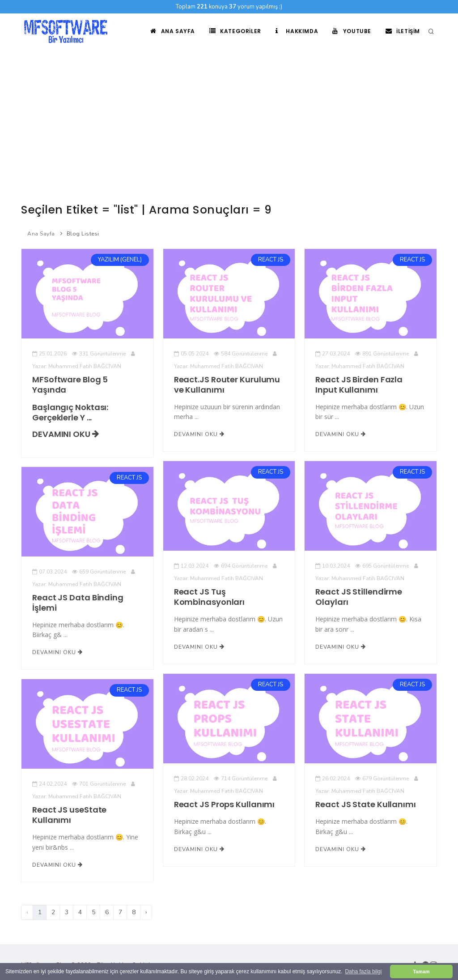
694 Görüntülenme (241, 566)
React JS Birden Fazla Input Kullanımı (359, 385)
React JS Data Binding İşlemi (78, 603)
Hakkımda (297, 31)
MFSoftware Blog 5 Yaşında (70, 385)
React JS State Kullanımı (366, 804)
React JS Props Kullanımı (225, 804)
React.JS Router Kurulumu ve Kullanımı (227, 385)
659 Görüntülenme (99, 572)
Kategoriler (235, 31)
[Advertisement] (229, 116)
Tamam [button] (421, 971)
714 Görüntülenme (241, 779)
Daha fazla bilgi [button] (363, 971)
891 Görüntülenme (382, 354)
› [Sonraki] (146, 912)
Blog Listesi (83, 234)
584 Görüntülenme (241, 354)
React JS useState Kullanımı (69, 815)
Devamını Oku (66, 434)
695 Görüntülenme (382, 566)
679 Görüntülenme (382, 779)
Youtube (352, 31)
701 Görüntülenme (99, 784)
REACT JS (271, 260)
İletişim (403, 31)
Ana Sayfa (173, 31)
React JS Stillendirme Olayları (359, 597)
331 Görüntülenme (99, 354)
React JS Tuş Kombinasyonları (209, 597)
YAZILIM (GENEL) (120, 260)
